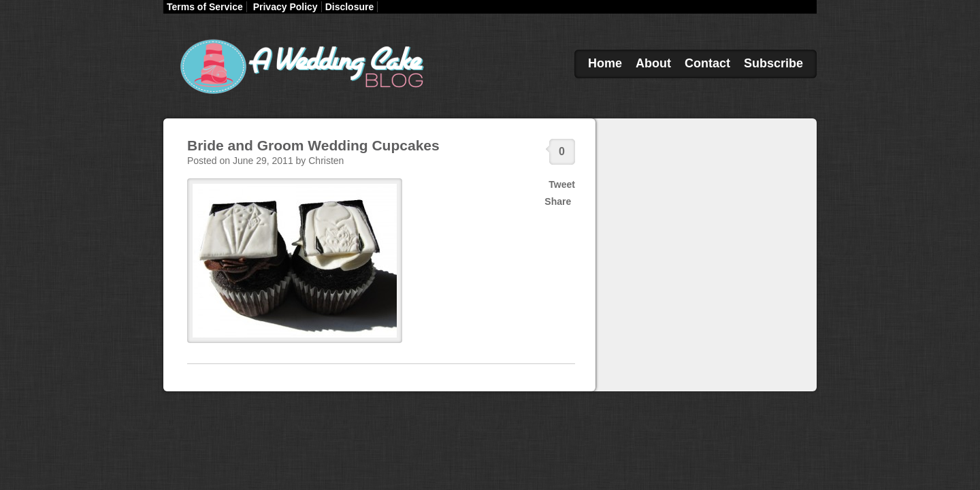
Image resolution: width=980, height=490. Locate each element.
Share (558, 201)
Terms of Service (205, 7)
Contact (707, 63)
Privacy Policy (285, 7)
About (653, 63)
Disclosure (350, 7)
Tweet (562, 184)
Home (605, 63)
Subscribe (773, 63)
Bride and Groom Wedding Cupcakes (313, 145)
